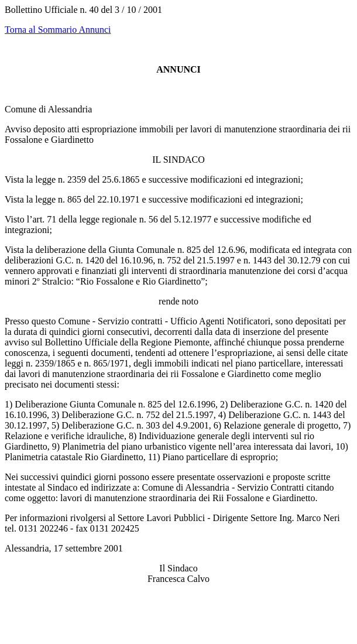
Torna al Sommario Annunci (58, 30)
